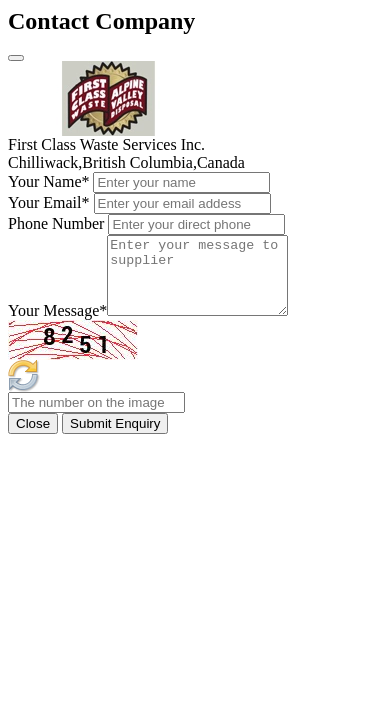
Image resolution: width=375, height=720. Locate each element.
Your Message (57, 325)
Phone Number (56, 223)
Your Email (49, 202)
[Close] (16, 58)
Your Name (48, 181)
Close (33, 438)
